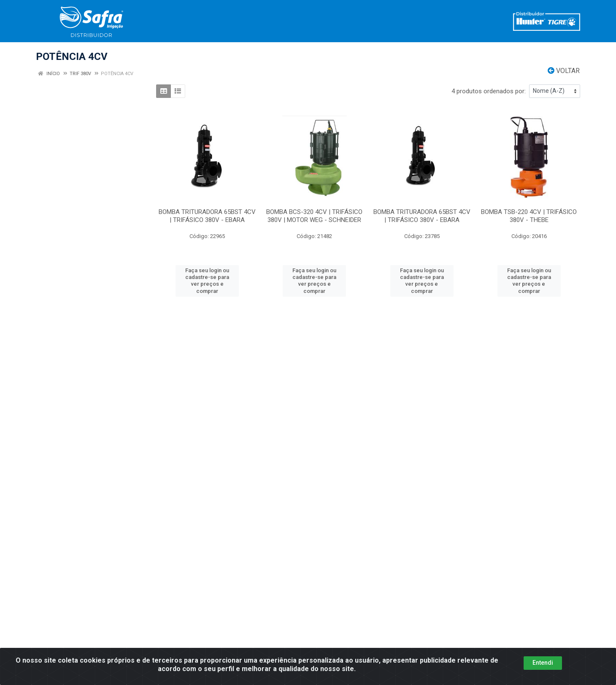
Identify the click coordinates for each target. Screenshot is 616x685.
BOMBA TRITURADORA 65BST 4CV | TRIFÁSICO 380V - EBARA (207, 216)
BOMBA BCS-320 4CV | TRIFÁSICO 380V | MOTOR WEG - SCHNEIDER (314, 216)
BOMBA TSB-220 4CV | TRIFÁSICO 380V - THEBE (529, 216)
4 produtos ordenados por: (489, 91)
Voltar (564, 71)
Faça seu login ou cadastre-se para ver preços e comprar (207, 281)
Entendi (543, 666)
